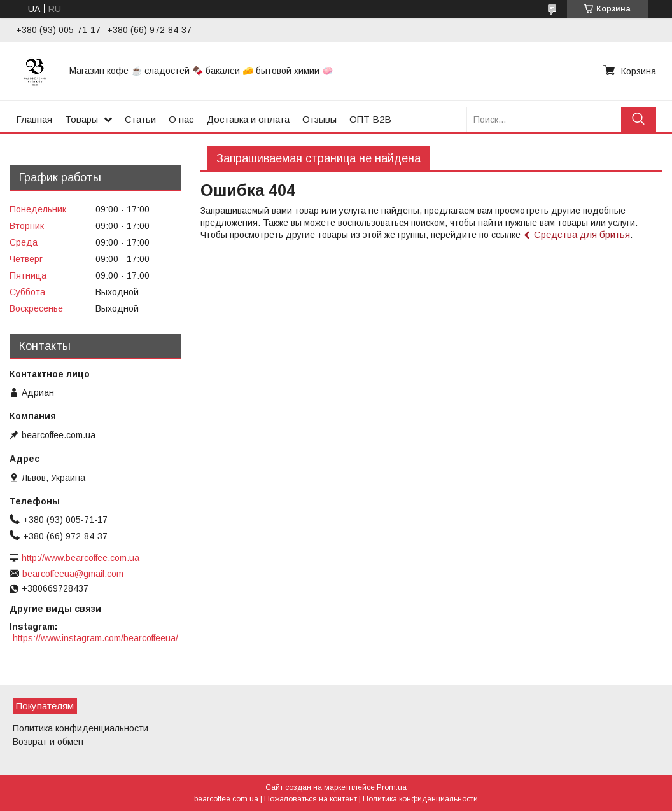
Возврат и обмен (48, 742)
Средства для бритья (582, 234)
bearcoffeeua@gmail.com (73, 574)
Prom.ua (392, 787)
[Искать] (639, 119)
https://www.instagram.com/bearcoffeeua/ (95, 638)
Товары (81, 119)
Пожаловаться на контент (311, 799)
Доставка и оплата (248, 119)
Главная (34, 119)
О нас (181, 119)
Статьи (140, 119)
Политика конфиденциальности (80, 728)
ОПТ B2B (370, 119)
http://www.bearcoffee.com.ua (80, 558)
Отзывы (319, 119)
